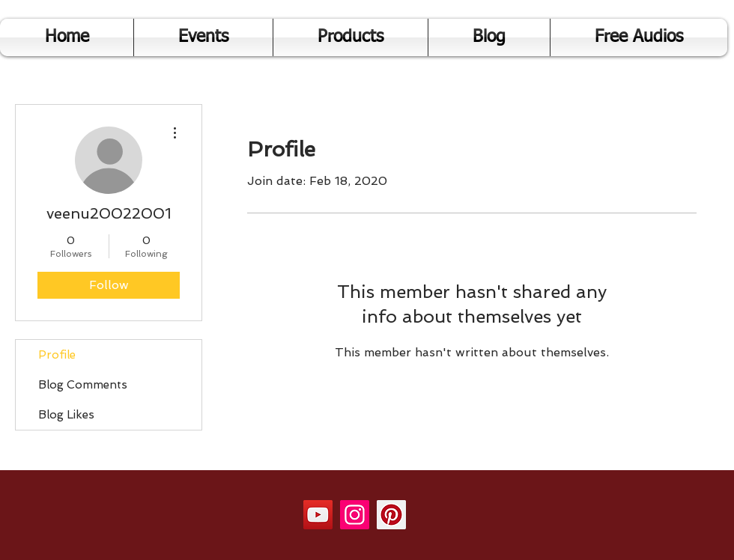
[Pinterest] (391, 515)
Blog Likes (66, 415)
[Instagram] (355, 515)
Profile (57, 355)
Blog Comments (83, 385)
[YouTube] (318, 515)
